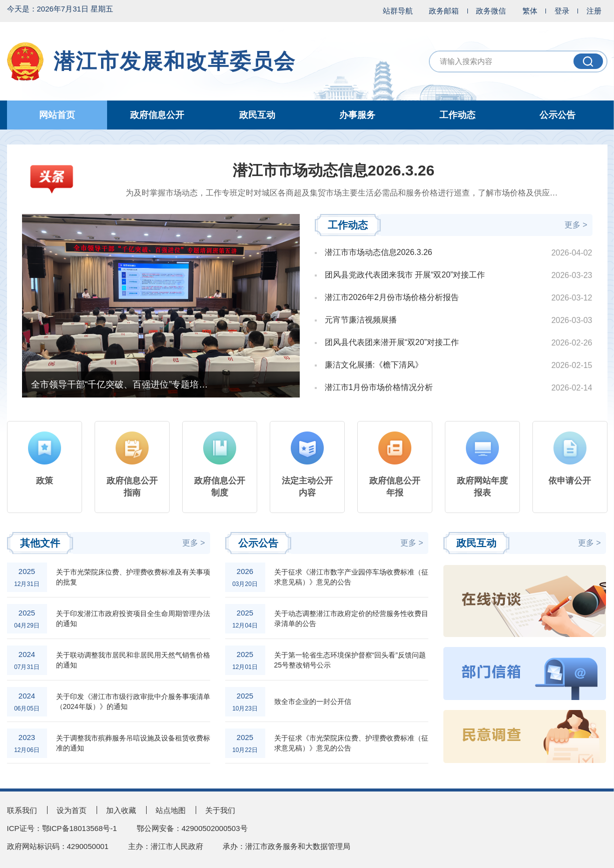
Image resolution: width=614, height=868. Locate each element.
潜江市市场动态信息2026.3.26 (334, 170)
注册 (594, 11)
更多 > (576, 225)
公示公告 (557, 115)
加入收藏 (121, 810)
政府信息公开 (157, 115)
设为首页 (72, 810)
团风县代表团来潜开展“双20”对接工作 (392, 342)
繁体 (530, 11)
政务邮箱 (444, 11)
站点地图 (171, 810)
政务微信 (491, 11)
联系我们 (22, 810)
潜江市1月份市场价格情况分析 (379, 387)
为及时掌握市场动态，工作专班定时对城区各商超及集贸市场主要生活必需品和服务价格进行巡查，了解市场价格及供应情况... (334, 193)
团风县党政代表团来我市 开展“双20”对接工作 (405, 275)
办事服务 (357, 115)
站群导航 (398, 11)
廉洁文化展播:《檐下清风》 (374, 365)
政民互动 (257, 115)
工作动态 (457, 115)
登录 (562, 11)
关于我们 (220, 810)
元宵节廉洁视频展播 (361, 320)
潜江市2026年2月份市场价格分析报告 (392, 297)
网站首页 (57, 115)
